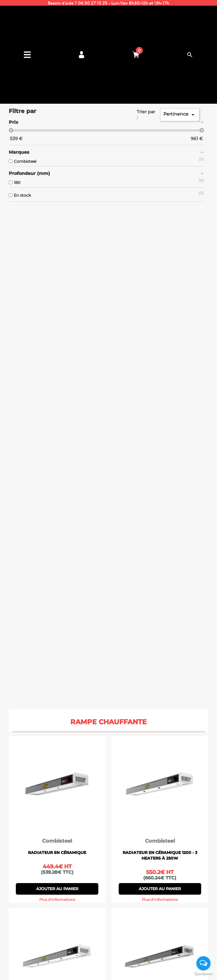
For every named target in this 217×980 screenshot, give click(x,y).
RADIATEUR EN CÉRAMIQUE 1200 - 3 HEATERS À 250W (160, 855)
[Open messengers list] (203, 963)
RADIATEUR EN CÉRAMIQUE (57, 853)
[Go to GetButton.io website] (203, 974)
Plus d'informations (57, 900)
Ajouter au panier (57, 889)
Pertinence (180, 115)
